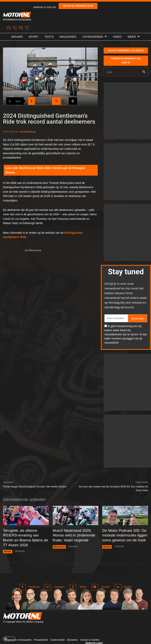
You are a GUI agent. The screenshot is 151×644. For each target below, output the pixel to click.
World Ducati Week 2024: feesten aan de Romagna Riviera (45, 170)
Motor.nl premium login (78, 6)
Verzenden (138, 318)
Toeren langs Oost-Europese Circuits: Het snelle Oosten (35, 487)
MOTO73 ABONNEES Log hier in (126, 51)
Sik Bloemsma (28, 132)
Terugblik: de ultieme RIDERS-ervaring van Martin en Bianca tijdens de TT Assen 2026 (24, 534)
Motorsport (59, 544)
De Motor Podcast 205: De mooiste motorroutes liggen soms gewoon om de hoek (121, 534)
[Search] (144, 72)
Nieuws (7, 544)
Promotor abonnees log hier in (126, 61)
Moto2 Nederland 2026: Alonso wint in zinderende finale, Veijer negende (74, 534)
